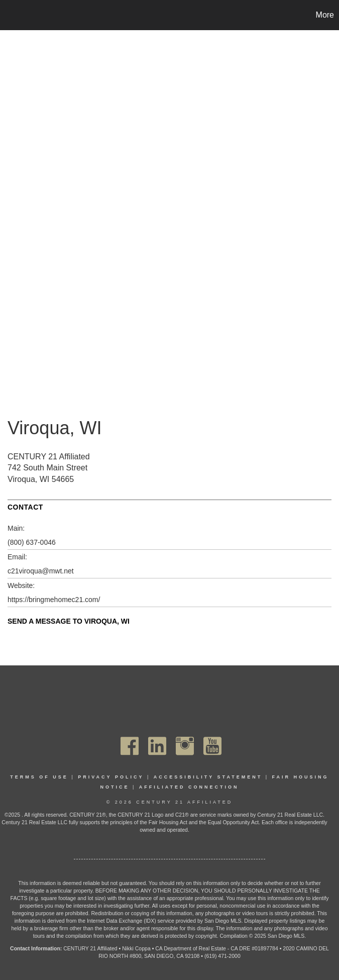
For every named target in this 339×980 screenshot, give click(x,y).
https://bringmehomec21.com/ (54, 600)
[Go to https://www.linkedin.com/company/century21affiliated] (157, 746)
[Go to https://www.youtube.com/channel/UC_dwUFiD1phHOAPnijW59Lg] (212, 746)
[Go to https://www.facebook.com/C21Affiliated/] (130, 746)
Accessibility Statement (208, 777)
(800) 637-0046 (32, 542)
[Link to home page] (13, 15)
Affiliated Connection (189, 787)
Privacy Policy (111, 777)
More (325, 15)
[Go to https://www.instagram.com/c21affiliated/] (185, 746)
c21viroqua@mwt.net (41, 571)
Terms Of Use (39, 777)
